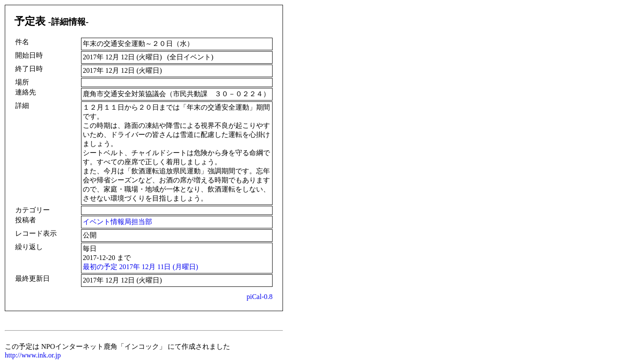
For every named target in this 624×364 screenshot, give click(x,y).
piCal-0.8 (260, 297)
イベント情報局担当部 (117, 222)
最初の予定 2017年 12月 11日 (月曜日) (140, 267)
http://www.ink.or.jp (33, 355)
